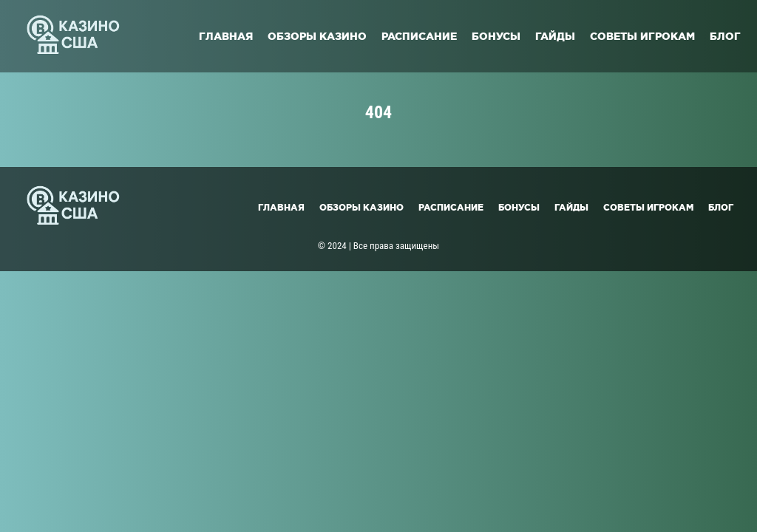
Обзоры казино (317, 36)
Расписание (419, 36)
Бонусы (496, 36)
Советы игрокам (642, 36)
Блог (725, 36)
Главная (226, 36)
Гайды (555, 36)
